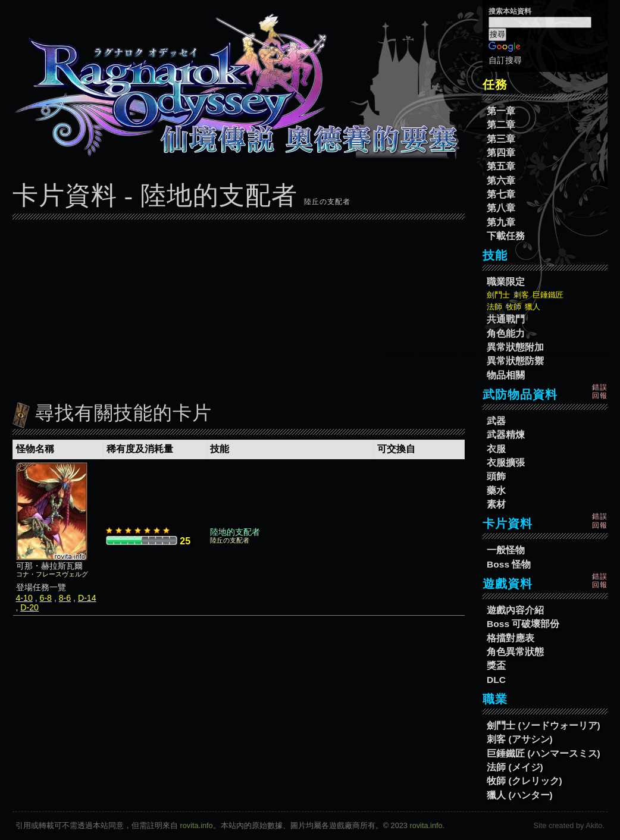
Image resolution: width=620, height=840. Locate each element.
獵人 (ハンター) (520, 795)
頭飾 (496, 476)
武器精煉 (506, 435)
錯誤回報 (600, 391)
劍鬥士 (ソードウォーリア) (544, 725)
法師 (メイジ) (515, 767)
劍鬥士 (498, 295)
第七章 (501, 194)
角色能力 (506, 333)
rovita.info (197, 825)
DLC (496, 680)
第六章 (501, 181)
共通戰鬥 (506, 319)
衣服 (496, 449)
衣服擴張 (506, 463)
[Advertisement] (239, 308)
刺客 (521, 295)
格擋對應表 (511, 638)
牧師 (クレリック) (525, 781)
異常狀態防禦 (515, 361)
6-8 (46, 598)
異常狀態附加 (515, 347)
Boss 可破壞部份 (523, 624)
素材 (496, 504)
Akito (594, 825)
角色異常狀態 (515, 652)
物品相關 (506, 375)
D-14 (87, 598)
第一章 (501, 111)
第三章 (501, 139)
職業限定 (506, 282)
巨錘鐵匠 (548, 295)
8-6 (65, 598)
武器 (496, 421)
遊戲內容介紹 (515, 610)
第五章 (501, 166)
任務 (495, 84)
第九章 (501, 222)
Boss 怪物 (509, 564)
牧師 (513, 307)
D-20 (29, 607)
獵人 (533, 307)
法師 (494, 307)
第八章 (501, 208)
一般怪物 (506, 550)
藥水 (496, 490)
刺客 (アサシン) (520, 739)
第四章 (501, 153)
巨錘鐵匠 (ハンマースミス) (544, 753)
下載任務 (506, 236)
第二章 (501, 125)
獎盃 (496, 665)
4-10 (24, 598)
